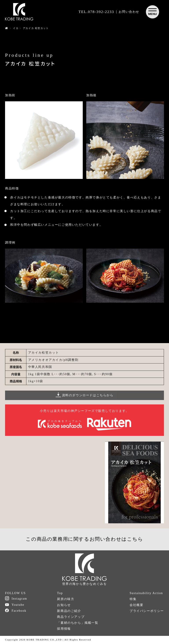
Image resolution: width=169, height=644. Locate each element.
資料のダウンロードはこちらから (85, 397)
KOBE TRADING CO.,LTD (44, 640)
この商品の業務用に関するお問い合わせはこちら (84, 539)
